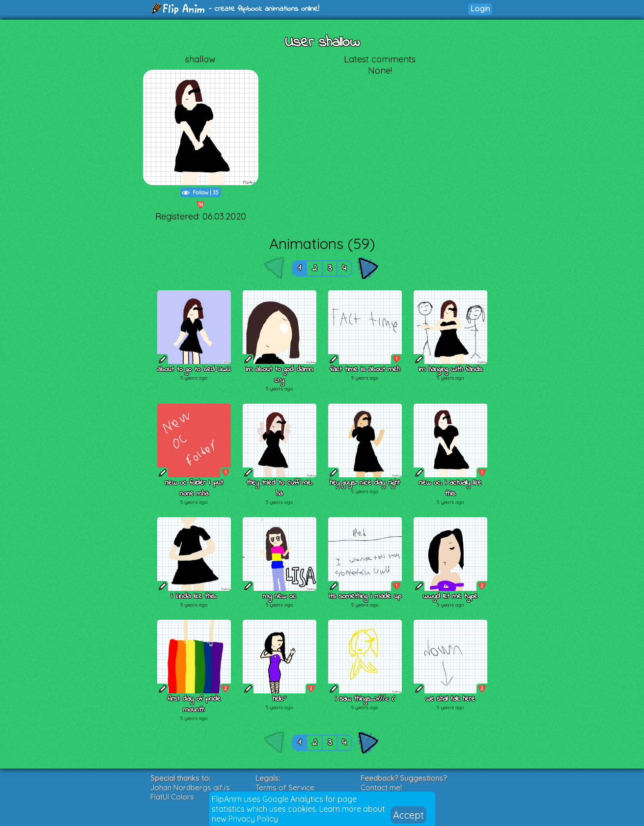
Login (480, 9)
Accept (408, 815)
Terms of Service (285, 787)
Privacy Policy (253, 819)
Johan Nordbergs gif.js (190, 787)
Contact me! (381, 787)
